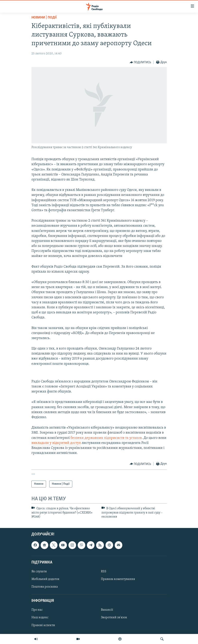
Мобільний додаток (45, 579)
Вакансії (107, 610)
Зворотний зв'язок (114, 618)
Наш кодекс (40, 618)
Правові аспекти (43, 625)
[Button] (140, 62)
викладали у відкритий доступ (56, 443)
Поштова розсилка (45, 587)
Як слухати (39, 572)
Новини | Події (44, 18)
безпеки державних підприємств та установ (106, 438)
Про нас (37, 610)
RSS (104, 572)
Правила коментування (118, 579)
